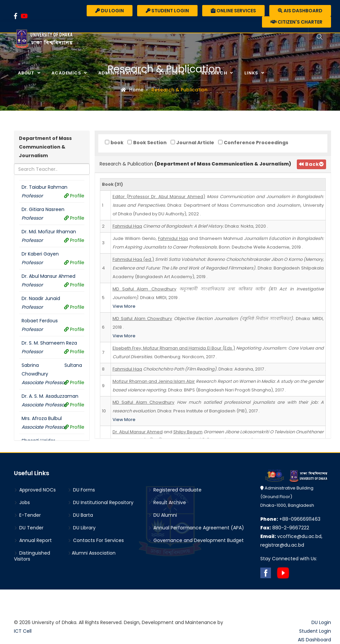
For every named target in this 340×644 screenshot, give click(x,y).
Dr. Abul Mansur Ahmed (48, 276)
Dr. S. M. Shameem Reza (49, 343)
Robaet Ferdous (40, 321)
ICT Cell (23, 631)
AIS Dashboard (300, 11)
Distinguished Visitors (32, 556)
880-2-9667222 (285, 528)
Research (215, 73)
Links (252, 73)
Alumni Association (92, 553)
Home (132, 90)
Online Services (233, 11)
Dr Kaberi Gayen (40, 254)
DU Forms (81, 490)
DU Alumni (163, 515)
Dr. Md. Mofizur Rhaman (49, 232)
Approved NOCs (35, 490)
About (27, 73)
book (117, 143)
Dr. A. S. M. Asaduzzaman (50, 396)
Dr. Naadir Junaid (41, 298)
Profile (74, 196)
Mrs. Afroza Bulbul (42, 418)
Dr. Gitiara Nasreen (43, 209)
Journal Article (195, 143)
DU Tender (29, 528)
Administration (121, 73)
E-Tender (27, 515)
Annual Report (33, 540)
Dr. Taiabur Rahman (44, 187)
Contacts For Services (96, 540)
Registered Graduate (175, 490)
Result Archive (167, 502)
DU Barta (80, 515)
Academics (67, 73)
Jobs (22, 502)
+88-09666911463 (290, 519)
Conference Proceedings (256, 143)
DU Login (110, 11)
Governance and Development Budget (196, 540)
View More (124, 306)
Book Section (150, 143)
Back (309, 164)
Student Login (167, 11)
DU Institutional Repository (101, 502)
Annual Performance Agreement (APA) (196, 528)
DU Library (82, 528)
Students (172, 73)
